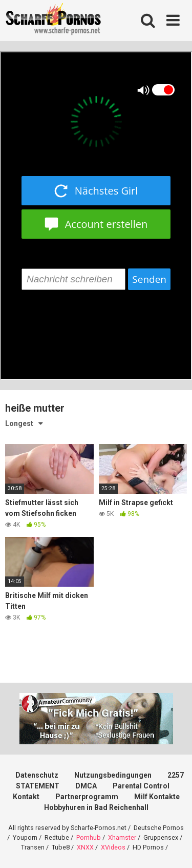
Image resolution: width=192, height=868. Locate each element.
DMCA (86, 786)
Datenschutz (37, 775)
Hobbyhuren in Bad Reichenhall (96, 807)
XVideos (113, 847)
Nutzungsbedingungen (113, 775)
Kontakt (26, 797)
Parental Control (141, 786)
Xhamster (122, 837)
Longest (19, 423)
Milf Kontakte (157, 797)
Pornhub (89, 837)
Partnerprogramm (87, 797)
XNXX (85, 847)
